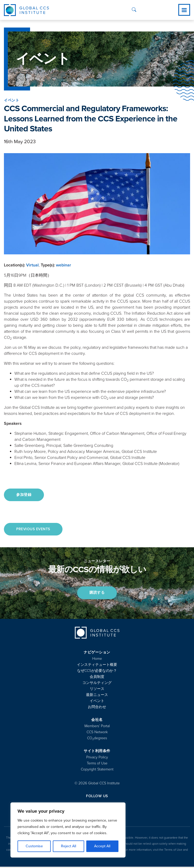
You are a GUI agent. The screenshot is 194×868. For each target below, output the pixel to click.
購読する (97, 594)
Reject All (69, 846)
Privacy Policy (97, 759)
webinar (64, 265)
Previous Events (34, 530)
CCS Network (97, 733)
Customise (34, 846)
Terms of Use (97, 765)
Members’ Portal (97, 727)
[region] (68, 830)
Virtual (32, 265)
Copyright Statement (97, 771)
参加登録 (25, 495)
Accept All (102, 846)
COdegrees (97, 739)
